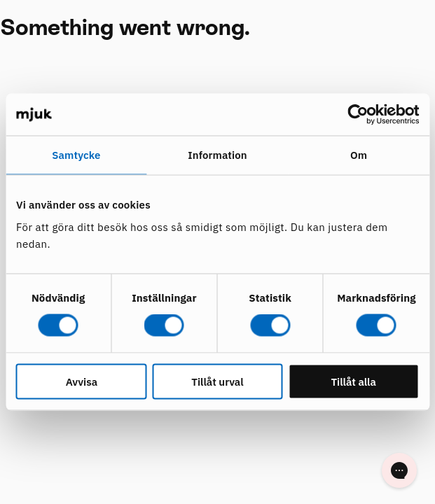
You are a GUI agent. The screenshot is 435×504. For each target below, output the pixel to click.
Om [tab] (359, 155)
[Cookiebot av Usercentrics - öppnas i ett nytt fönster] (358, 115)
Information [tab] (217, 155)
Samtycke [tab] (76, 155)
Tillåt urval (217, 381)
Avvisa (82, 381)
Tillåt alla (353, 381)
